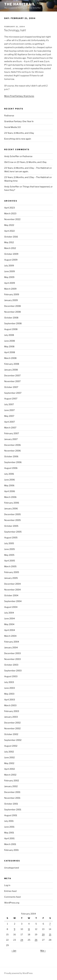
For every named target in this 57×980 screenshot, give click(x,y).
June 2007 (9, 410)
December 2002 (12, 723)
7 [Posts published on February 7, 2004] (50, 924)
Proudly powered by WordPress (18, 973)
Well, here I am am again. (16, 172)
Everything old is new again (18, 139)
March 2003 (10, 705)
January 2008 (11, 370)
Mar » (43, 951)
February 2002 (12, 781)
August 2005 (11, 538)
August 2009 (11, 260)
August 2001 (11, 815)
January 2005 (11, 578)
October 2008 (11, 318)
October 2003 (11, 665)
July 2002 (9, 752)
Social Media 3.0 (12, 127)
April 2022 (9, 231)
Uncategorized (12, 868)
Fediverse (9, 116)
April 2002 (10, 769)
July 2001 (9, 821)
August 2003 (11, 676)
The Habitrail (20, 4)
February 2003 (12, 711)
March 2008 (10, 358)
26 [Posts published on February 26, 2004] (36, 940)
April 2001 (9, 838)
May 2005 (9, 555)
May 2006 (9, 486)
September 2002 (13, 740)
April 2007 (10, 422)
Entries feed (10, 891)
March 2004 (10, 636)
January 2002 (11, 786)
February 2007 (12, 433)
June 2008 (10, 341)
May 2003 (9, 694)
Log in (7, 885)
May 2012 (9, 242)
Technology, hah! (15, 30)
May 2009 (9, 277)
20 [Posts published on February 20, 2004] (43, 935)
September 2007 (13, 393)
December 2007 (12, 376)
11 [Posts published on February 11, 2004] (29, 929)
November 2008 (12, 312)
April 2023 (10, 208)
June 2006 (10, 480)
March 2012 (10, 248)
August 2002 (11, 746)
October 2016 (11, 237)
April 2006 (10, 491)
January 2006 (11, 509)
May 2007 (9, 416)
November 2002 (12, 729)
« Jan (14, 951)
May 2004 (9, 624)
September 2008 (13, 324)
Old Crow (9, 162)
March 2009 (10, 289)
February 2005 (12, 572)
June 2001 (9, 827)
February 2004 (12, 642)
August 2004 (11, 607)
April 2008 (10, 352)
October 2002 (11, 734)
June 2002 (9, 758)
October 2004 (11, 596)
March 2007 (10, 428)
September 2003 (13, 671)
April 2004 (10, 630)
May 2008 (9, 347)
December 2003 (12, 653)
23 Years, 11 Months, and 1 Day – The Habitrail (27, 168)
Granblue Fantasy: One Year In (19, 121)
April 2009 (10, 283)
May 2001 (9, 833)
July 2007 (9, 404)
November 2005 (12, 520)
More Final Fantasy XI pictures (19, 96)
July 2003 (9, 682)
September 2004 (13, 601)
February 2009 (12, 294)
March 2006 (10, 497)
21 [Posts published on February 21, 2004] (50, 935)
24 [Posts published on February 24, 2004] (22, 940)
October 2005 (11, 526)
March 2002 (10, 775)
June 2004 (10, 619)
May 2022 (9, 225)
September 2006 (13, 462)
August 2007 (11, 399)
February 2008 (12, 364)
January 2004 (11, 648)
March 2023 (10, 214)
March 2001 (10, 844)
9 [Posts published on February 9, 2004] (15, 929)
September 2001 (13, 810)
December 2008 (12, 306)
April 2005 (10, 561)
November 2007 (12, 381)
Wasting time (11, 181)
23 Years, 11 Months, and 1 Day (19, 133)
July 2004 (9, 613)
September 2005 (13, 532)
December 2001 (12, 792)
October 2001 (11, 804)
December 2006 (12, 445)
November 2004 (12, 590)
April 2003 (10, 700)
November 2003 (12, 659)
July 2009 (9, 266)
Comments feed (12, 897)
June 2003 (10, 688)
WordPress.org (12, 903)
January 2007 (11, 439)
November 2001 (12, 798)
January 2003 (11, 717)
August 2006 (11, 468)
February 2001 (11, 850)
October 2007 (11, 387)
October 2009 (11, 254)
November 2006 (12, 451)
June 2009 (10, 271)
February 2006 (12, 503)
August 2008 (11, 329)
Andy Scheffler (12, 156)
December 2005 (12, 514)
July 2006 (9, 474)
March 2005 (10, 566)
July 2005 (9, 543)
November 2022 (12, 219)
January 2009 (11, 300)
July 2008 (9, 335)
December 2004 (12, 584)
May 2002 (9, 763)
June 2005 (10, 549)
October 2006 (11, 457)
